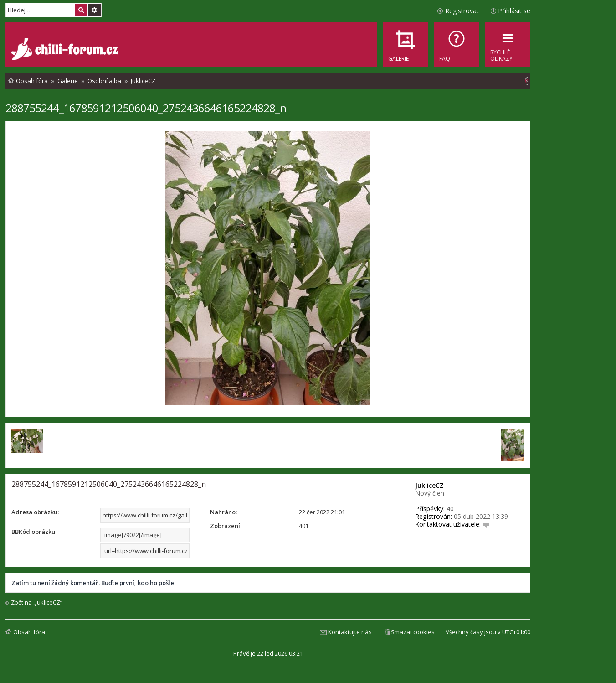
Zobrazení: (226, 526)
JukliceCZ (429, 485)
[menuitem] (457, 45)
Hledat (81, 10)
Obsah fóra (29, 632)
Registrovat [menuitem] (462, 11)
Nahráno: (223, 512)
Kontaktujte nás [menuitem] (350, 632)
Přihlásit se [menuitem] (514, 11)
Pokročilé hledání (94, 10)
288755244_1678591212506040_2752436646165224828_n (146, 108)
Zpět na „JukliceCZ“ (37, 603)
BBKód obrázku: (34, 532)
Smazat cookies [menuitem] (413, 632)
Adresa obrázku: (35, 512)
